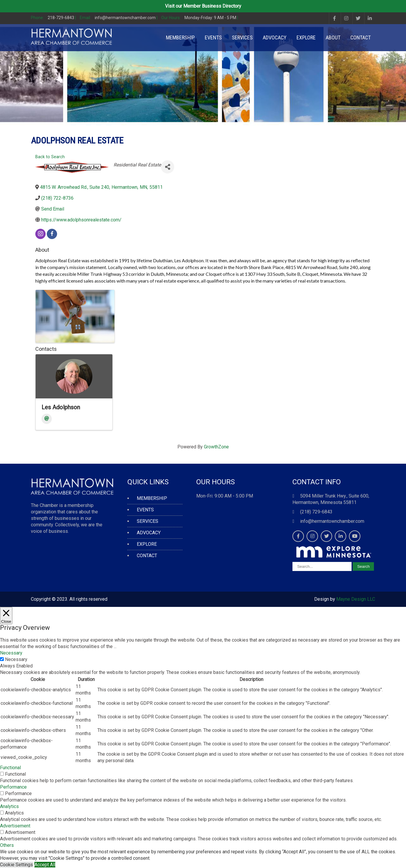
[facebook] (52, 234)
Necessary (16, 659)
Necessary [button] (11, 653)
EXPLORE (306, 37)
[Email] (47, 419)
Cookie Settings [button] (16, 865)
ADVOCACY (275, 37)
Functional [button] (10, 768)
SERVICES (242, 37)
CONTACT (361, 37)
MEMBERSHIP (180, 37)
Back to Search (50, 157)
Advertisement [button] (15, 826)
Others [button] (7, 845)
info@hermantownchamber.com (332, 521)
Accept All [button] (45, 865)
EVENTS (213, 37)
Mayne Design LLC (356, 599)
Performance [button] (13, 787)
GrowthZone (216, 447)
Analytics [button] (9, 806)
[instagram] (40, 234)
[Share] (168, 167)
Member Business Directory (212, 6)
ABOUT (333, 37)
